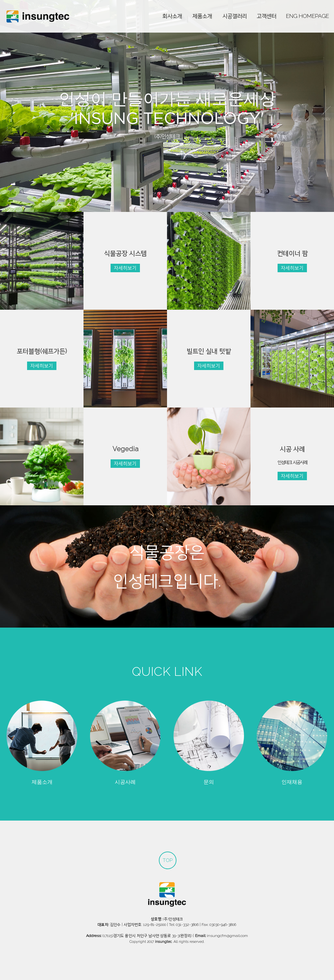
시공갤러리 (235, 16)
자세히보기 (125, 268)
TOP (168, 860)
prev (8, 113)
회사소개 (172, 16)
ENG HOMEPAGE (308, 16)
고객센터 (266, 16)
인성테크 (38, 16)
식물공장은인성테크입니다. (167, 566)
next (326, 113)
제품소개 (202, 16)
